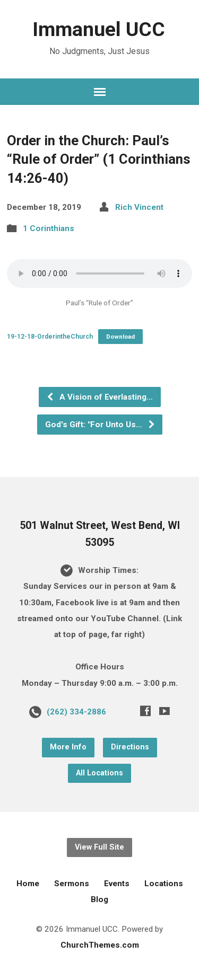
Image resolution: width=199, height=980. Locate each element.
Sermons (72, 884)
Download (120, 337)
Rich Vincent (139, 207)
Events (117, 884)
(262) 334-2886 (76, 712)
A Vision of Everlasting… (99, 397)
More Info (68, 747)
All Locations (99, 773)
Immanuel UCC (99, 29)
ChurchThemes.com (100, 945)
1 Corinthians (49, 228)
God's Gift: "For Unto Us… (100, 425)
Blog (99, 899)
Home (28, 884)
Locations (164, 884)
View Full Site (99, 847)
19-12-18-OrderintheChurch (50, 337)
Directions (130, 747)
